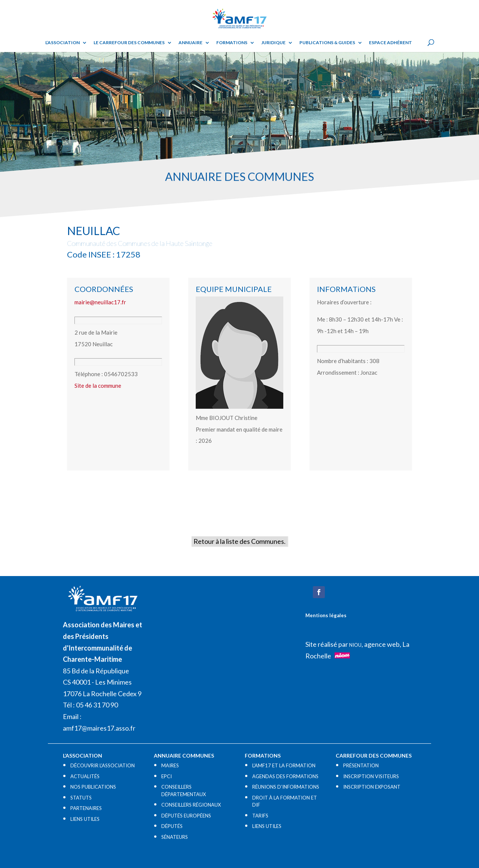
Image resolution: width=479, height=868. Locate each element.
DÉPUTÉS (172, 826)
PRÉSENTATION (361, 765)
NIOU (355, 645)
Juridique (273, 43)
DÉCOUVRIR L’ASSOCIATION (103, 765)
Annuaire (190, 43)
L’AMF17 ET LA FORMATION (284, 765)
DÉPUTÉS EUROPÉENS (186, 816)
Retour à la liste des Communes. (239, 541)
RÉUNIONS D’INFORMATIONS (286, 787)
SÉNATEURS (175, 837)
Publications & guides (327, 43)
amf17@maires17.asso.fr (99, 728)
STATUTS (81, 798)
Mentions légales (326, 615)
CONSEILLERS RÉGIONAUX (191, 805)
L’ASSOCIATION (62, 43)
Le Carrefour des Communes (129, 43)
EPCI (167, 776)
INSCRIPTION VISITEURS (371, 776)
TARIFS (260, 816)
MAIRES (170, 765)
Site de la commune (98, 386)
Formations (232, 43)
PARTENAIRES (86, 808)
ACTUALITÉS (85, 776)
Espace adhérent (390, 43)
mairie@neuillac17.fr (100, 302)
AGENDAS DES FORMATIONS (285, 776)
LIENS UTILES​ (85, 819)
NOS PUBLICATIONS (93, 787)
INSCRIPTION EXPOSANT (372, 787)
